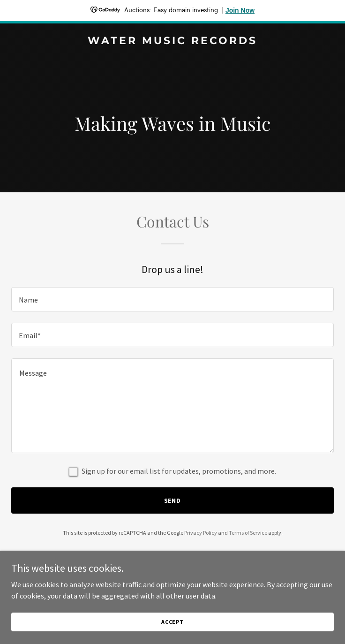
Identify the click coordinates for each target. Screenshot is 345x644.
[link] (172, 41)
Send (173, 500)
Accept (172, 622)
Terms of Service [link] (248, 533)
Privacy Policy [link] (201, 533)
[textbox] (172, 299)
